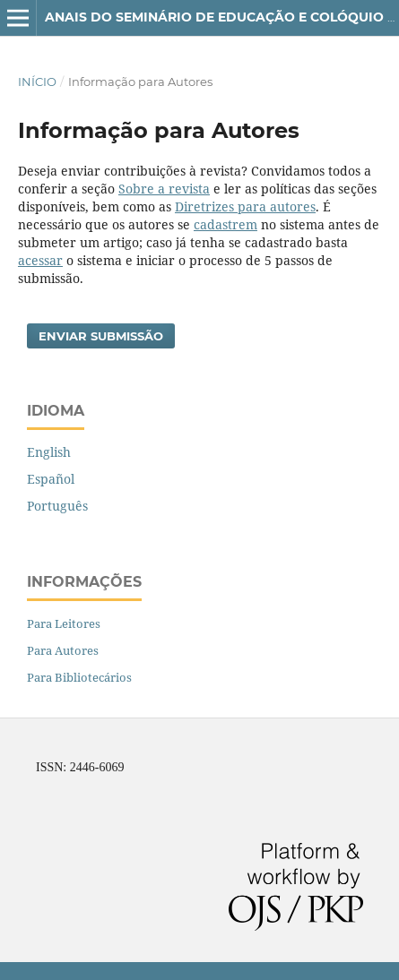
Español (51, 479)
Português (57, 506)
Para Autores (63, 650)
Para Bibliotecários (79, 677)
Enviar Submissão (101, 336)
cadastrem (226, 224)
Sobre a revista (164, 189)
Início (37, 82)
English (49, 452)
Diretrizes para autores (245, 206)
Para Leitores (64, 623)
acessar (40, 260)
